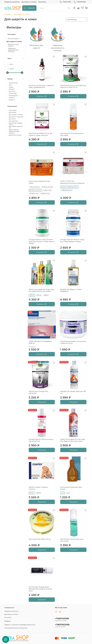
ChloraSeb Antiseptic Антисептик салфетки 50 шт (73, 342)
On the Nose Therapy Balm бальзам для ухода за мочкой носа (40, 589)
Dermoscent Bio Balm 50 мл (40, 539)
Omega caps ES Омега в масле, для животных (41, 440)
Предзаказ (42, 402)
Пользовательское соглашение (16, 628)
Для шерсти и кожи (14, 42)
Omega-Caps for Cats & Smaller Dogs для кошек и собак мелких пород (42, 241)
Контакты (42, 2)
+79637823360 (80, 2)
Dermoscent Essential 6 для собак (39, 182)
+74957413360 (65, 2)
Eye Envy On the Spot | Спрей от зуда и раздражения (41, 86)
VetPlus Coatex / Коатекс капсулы (38, 488)
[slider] (8, 73)
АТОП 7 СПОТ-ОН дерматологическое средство (72, 182)
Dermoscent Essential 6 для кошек (71, 488)
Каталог (29, 8)
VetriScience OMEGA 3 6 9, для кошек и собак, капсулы (41, 134)
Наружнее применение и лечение (13, 50)
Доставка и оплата (29, 2)
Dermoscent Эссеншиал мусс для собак (72, 134)
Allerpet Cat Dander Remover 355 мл (73, 392)
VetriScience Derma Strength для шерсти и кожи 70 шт (73, 86)
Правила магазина (12, 2)
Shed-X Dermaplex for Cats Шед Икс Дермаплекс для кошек (73, 440)
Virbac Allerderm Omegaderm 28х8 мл (40, 342)
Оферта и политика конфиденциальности (20, 625)
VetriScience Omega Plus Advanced (38, 392)
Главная (7, 14)
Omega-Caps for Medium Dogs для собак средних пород (72, 241)
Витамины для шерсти (13, 45)
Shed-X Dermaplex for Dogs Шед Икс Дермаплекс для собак (41, 290)
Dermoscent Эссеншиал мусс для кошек (72, 540)
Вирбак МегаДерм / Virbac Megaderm (71, 290)
